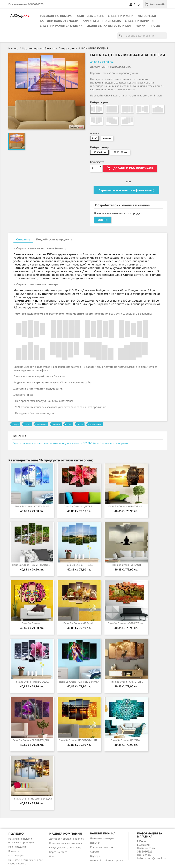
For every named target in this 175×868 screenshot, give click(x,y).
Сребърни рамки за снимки (61, 26)
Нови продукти (17, 847)
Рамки (140, 26)
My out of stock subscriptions (107, 860)
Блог (52, 856)
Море (16, 424)
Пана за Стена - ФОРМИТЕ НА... (126, 623)
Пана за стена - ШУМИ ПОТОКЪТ (32, 565)
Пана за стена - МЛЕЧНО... (79, 623)
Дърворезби (147, 16)
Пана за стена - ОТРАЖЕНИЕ (32, 506)
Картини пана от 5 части (59, 21)
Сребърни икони (121, 16)
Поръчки (95, 843)
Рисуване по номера (56, 16)
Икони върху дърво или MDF (109, 26)
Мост (81, 424)
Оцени (103, 220)
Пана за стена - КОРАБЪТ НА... (126, 506)
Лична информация (102, 838)
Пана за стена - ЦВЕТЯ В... (79, 506)
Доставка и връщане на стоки (67, 839)
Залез (28, 424)
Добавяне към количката (130, 168)
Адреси (94, 852)
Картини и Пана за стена (102, 21)
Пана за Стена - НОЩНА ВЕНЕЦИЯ (32, 799)
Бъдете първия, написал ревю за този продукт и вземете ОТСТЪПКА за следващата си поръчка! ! (71, 443)
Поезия (57, 424)
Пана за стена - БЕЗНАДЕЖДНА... (32, 740)
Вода (69, 424)
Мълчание (42, 424)
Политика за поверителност (66, 843)
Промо (155, 26)
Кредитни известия (102, 847)
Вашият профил (103, 833)
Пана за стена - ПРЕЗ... (79, 565)
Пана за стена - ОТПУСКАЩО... (32, 682)
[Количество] (94, 168)
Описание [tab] (23, 239)
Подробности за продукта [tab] (54, 239)
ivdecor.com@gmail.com (153, 858)
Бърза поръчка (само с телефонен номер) (126, 190)
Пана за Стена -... (32, 623)
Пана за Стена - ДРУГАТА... (126, 740)
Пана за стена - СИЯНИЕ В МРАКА (79, 682)
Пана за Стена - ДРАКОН (126, 565)
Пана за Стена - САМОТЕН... (126, 682)
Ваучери (95, 856)
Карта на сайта (58, 852)
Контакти (14, 851)
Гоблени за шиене (90, 16)
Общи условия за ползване (65, 847)
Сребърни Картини (139, 21)
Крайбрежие (95, 424)
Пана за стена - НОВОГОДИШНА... (79, 740)
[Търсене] (142, 36)
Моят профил (16, 855)
